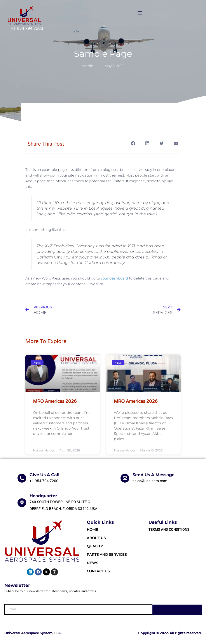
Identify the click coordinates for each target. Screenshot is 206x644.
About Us (96, 538)
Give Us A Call (45, 475)
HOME (93, 530)
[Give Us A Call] (22, 479)
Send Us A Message (154, 475)
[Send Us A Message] (125, 479)
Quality (95, 547)
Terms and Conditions (169, 530)
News (93, 563)
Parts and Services (107, 555)
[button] (140, 13)
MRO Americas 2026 (55, 402)
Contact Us (98, 572)
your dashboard (114, 278)
